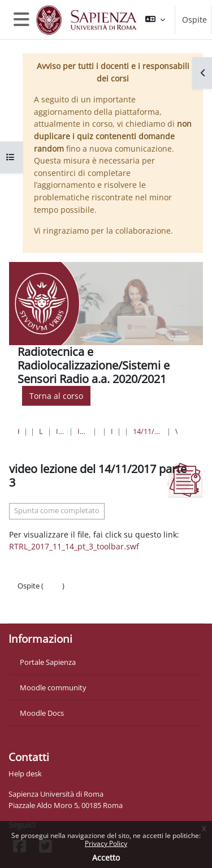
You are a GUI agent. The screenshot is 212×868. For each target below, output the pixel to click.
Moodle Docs (42, 713)
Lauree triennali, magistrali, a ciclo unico (41, 431)
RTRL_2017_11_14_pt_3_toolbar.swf (74, 546)
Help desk (25, 774)
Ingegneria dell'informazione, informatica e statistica (60, 431)
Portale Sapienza (48, 662)
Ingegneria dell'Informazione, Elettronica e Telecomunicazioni (83, 431)
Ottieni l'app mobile (51, 608)
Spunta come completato (57, 511)
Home (18, 431)
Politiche (32, 597)
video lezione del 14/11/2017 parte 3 (176, 431)
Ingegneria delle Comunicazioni (112, 431)
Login (53, 586)
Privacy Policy (106, 843)
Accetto (106, 858)
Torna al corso (56, 396)
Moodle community (53, 687)
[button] (155, 20)
